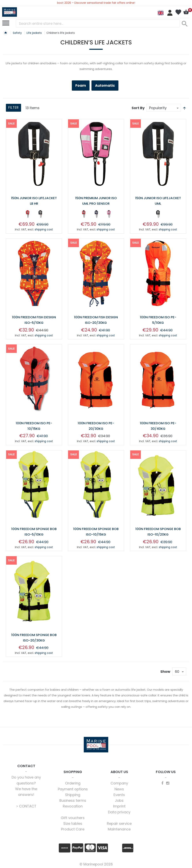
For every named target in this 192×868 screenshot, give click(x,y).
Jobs (119, 799)
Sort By (138, 108)
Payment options (73, 787)
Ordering (73, 781)
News (119, 787)
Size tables (73, 822)
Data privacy (119, 810)
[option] (28, 214)
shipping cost (44, 229)
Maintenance (119, 827)
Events (119, 793)
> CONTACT (26, 804)
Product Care (73, 827)
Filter (14, 108)
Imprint (119, 804)
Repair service (119, 822)
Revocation (73, 804)
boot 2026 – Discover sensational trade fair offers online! (96, 3)
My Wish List (178, 12)
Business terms (73, 799)
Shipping (73, 793)
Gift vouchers (73, 816)
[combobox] (98, 23)
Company (119, 781)
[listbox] (34, 214)
